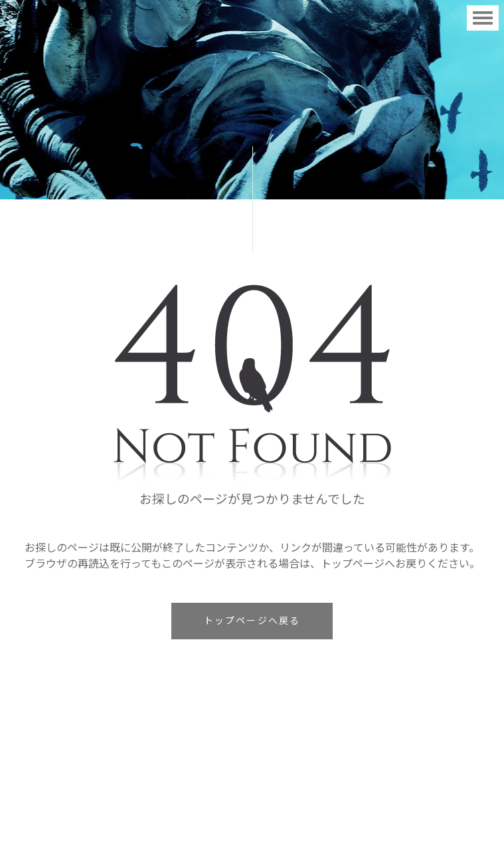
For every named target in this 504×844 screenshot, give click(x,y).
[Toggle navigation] (483, 18)
